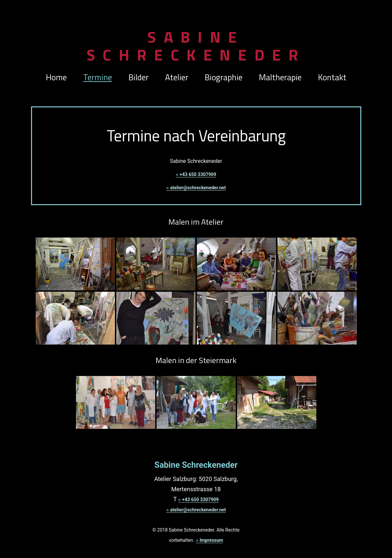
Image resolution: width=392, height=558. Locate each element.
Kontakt (332, 77)
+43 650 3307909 (198, 174)
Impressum (211, 540)
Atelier (177, 77)
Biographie (224, 77)
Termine (98, 77)
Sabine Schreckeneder (196, 46)
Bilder (139, 77)
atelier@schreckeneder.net (198, 188)
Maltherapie (280, 77)
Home (56, 77)
